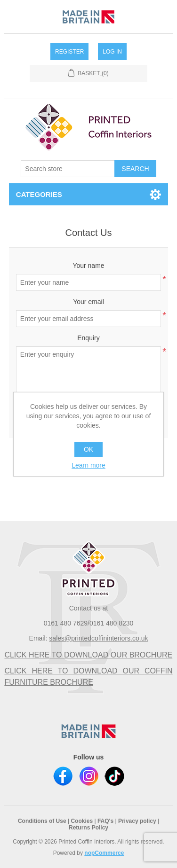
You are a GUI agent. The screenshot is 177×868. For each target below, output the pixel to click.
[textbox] (68, 169)
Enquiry (88, 338)
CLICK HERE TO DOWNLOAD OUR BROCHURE (88, 655)
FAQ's (105, 821)
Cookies (82, 821)
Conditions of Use (42, 821)
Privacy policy (137, 821)
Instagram (89, 776)
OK (88, 449)
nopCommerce (104, 853)
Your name (88, 266)
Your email (88, 302)
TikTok (115, 776)
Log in (112, 52)
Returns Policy (88, 828)
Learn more (88, 465)
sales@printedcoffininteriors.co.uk (98, 638)
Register (69, 52)
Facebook (63, 776)
